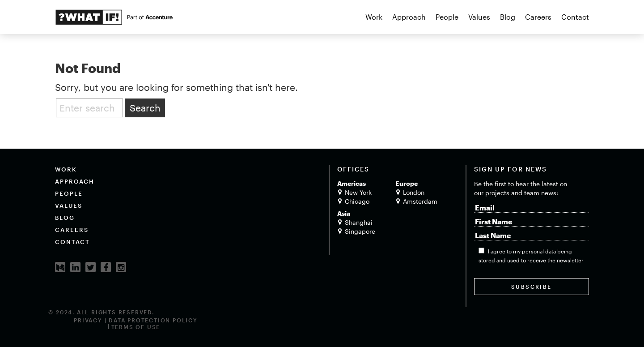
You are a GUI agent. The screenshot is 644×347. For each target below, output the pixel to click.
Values (479, 17)
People (447, 17)
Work (374, 17)
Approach (409, 17)
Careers (538, 17)
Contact (575, 17)
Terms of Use (136, 327)
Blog (508, 17)
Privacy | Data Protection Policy (136, 320)
